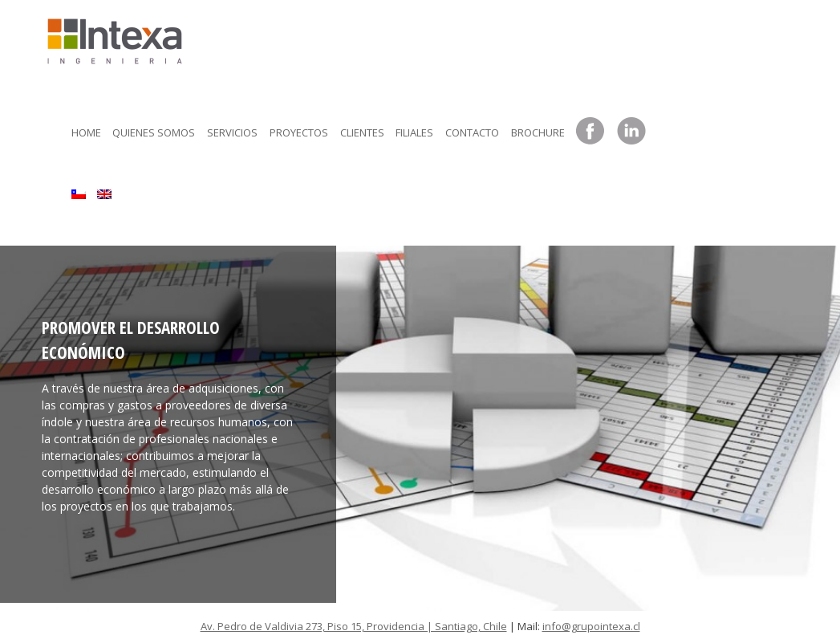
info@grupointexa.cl (591, 626)
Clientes (362, 132)
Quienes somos (154, 132)
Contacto (472, 132)
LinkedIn (631, 132)
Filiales (414, 132)
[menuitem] (79, 190)
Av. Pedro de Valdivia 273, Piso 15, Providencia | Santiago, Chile (354, 626)
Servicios (232, 132)
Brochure (538, 132)
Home (86, 132)
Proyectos (299, 132)
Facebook (590, 132)
